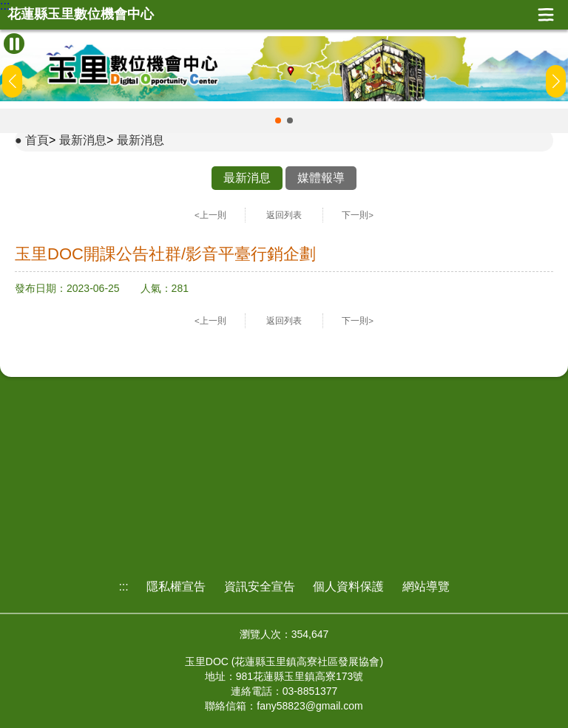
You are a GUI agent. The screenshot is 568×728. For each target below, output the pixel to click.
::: (5, 6)
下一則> (358, 215)
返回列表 (284, 215)
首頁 (37, 140)
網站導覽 (426, 586)
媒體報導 (321, 178)
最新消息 (83, 140)
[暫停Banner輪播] (14, 44)
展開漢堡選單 (546, 15)
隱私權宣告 (176, 586)
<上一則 (210, 215)
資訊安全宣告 (260, 586)
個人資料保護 (348, 586)
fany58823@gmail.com (310, 706)
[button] (278, 120)
